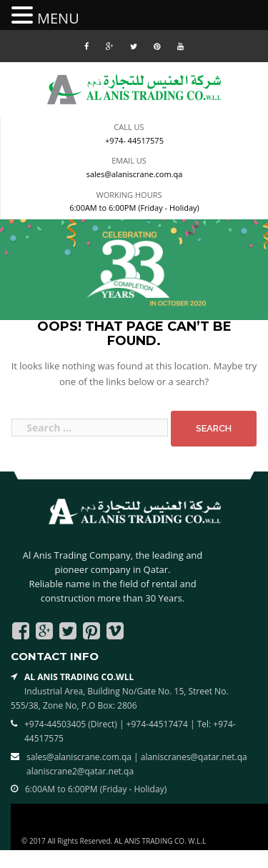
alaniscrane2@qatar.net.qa (80, 771)
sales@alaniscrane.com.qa (135, 174)
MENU (58, 18)
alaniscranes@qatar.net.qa (194, 757)
